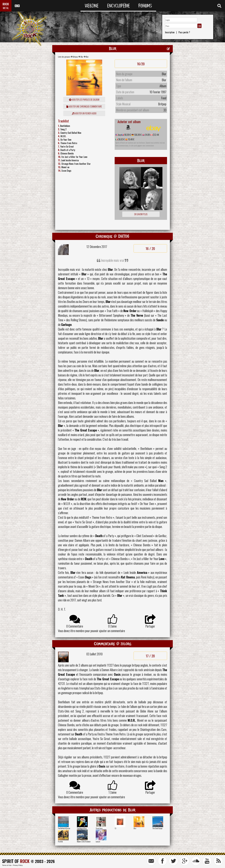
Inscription (170, 32)
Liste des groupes (64, 57)
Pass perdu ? (184, 32)
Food (164, 98)
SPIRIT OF (16, 861)
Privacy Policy (18, 865)
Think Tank (99, 828)
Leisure (98, 842)
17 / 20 (150, 656)
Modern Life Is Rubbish (84, 842)
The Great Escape (157, 828)
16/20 (141, 64)
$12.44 (156, 135)
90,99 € (127, 135)
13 (115, 828)
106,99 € (138, 135)
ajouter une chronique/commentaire (84, 106)
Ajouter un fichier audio (84, 113)
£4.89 (147, 135)
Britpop (75, 57)
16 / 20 (150, 248)
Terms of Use (7, 865)
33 (165, 110)
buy (119, 135)
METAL (6, 8)
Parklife (60, 842)
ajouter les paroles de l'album (84, 100)
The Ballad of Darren (64, 828)
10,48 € (131, 139)
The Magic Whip (82, 828)
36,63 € (121, 139)
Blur (82, 57)
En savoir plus (141, 214)
